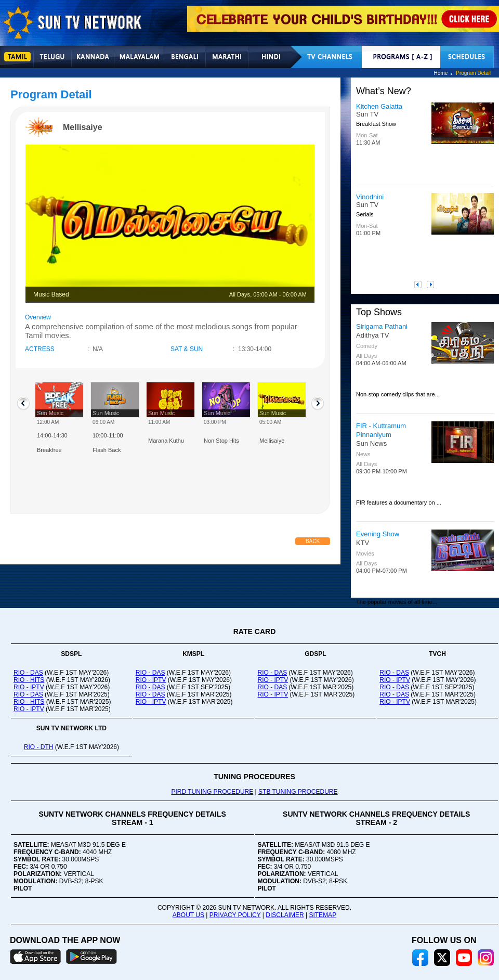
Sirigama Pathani (382, 326)
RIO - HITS (29, 680)
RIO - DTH (39, 747)
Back (313, 541)
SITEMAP (323, 915)
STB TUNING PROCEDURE (298, 792)
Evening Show (378, 534)
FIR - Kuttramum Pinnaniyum (381, 430)
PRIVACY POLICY (235, 915)
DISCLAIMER (285, 915)
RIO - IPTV (29, 687)
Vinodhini (370, 197)
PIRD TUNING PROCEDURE (212, 792)
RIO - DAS (28, 673)
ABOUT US (188, 915)
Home (441, 73)
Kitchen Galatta (379, 106)
